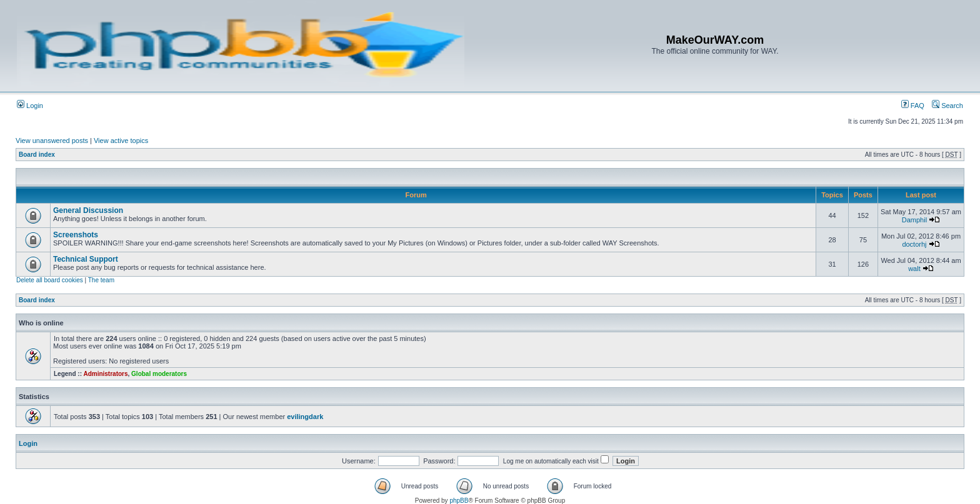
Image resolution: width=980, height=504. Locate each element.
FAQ (913, 106)
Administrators (105, 374)
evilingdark (305, 417)
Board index (37, 155)
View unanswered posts (52, 141)
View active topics (121, 141)
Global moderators (159, 374)
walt (914, 269)
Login (30, 106)
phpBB (459, 501)
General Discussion (88, 210)
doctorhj (914, 244)
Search (947, 106)
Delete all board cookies (50, 280)
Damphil (914, 220)
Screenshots (76, 235)
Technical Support (86, 259)
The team (101, 280)
